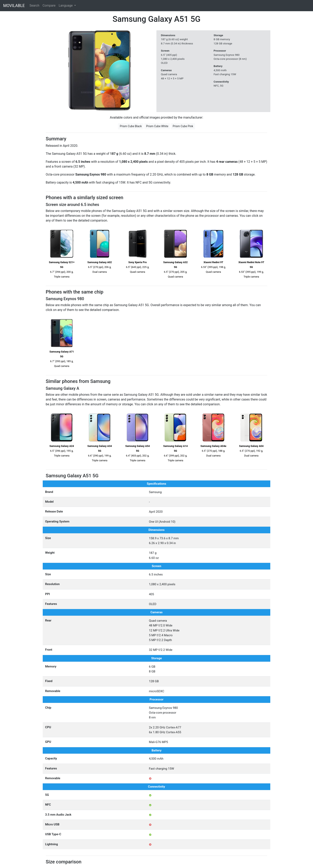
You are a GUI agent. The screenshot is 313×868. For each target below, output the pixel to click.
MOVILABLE (14, 6)
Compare (49, 5)
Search (34, 5)
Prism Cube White (157, 126)
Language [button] (66, 5)
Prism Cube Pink (183, 126)
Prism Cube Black (131, 126)
